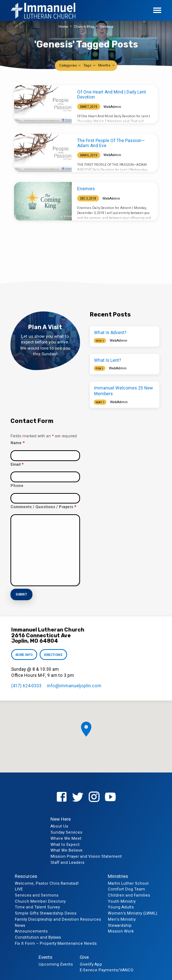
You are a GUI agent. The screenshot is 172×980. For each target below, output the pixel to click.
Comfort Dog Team (126, 889)
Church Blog (84, 26)
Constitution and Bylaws (38, 937)
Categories (70, 65)
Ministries (118, 876)
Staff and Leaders (67, 862)
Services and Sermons (37, 895)
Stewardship (120, 925)
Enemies (86, 189)
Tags (90, 65)
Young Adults (121, 907)
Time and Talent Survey (37, 907)
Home (63, 26)
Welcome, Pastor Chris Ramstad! (47, 883)
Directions (54, 655)
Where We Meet (66, 838)
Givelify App (91, 964)
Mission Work (121, 931)
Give (84, 957)
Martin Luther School (128, 883)
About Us (59, 826)
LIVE (19, 889)
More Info (24, 655)
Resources (26, 876)
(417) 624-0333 (26, 686)
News (20, 925)
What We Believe (67, 850)
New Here (61, 819)
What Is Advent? (110, 333)
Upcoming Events (56, 964)
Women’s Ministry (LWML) (133, 913)
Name (17, 443)
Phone (17, 486)
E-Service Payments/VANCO (107, 970)
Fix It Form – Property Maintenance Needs (56, 943)
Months (107, 65)
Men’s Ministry (122, 919)
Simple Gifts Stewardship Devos (46, 913)
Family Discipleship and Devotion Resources (58, 919)
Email (17, 464)
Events (45, 957)
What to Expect (65, 844)
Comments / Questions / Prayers (43, 507)
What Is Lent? (107, 360)
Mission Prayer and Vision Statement (86, 856)
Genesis (107, 26)
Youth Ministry (122, 901)
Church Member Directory (40, 901)
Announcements (31, 931)
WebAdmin (112, 107)
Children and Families (129, 895)
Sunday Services (66, 832)
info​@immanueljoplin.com (74, 686)
